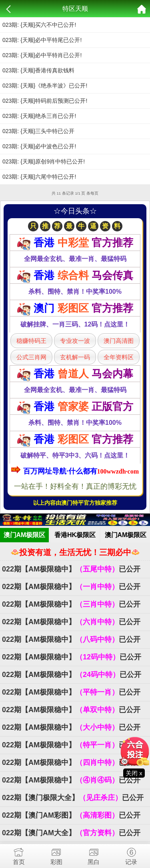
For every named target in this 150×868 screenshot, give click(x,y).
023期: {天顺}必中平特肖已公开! (42, 55)
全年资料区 (119, 357)
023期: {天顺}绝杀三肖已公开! (39, 116)
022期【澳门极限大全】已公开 (73, 798)
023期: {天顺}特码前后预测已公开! (45, 101)
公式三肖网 (31, 357)
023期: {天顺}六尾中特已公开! (39, 177)
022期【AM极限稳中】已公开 (71, 569)
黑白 (94, 855)
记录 (131, 855)
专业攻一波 (75, 341)
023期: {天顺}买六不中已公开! (39, 25)
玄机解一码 (75, 357)
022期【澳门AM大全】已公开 (71, 833)
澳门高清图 (119, 341)
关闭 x (134, 773)
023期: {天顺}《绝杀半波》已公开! (45, 86)
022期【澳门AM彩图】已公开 (71, 815)
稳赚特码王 (31, 341)
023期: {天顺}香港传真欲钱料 (39, 70)
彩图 (56, 855)
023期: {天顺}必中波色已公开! (39, 146)
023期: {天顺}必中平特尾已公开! (42, 40)
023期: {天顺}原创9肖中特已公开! (44, 161)
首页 (19, 855)
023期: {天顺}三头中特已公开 (39, 131)
